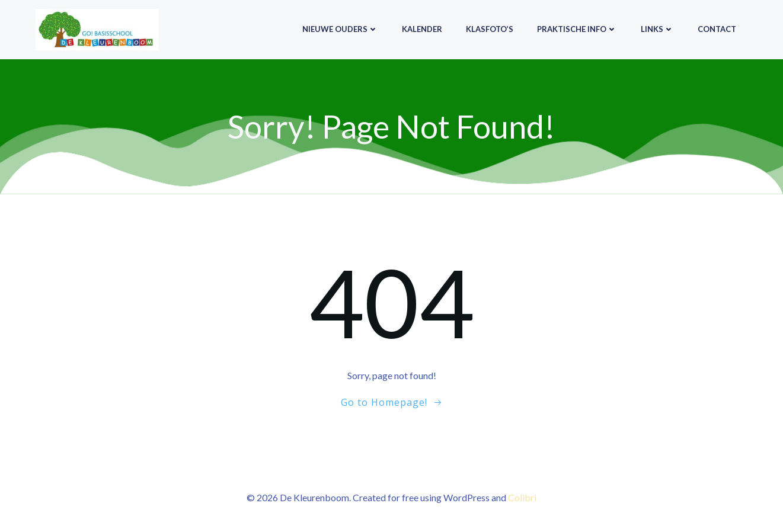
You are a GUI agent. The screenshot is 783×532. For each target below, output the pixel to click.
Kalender (422, 29)
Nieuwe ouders (340, 29)
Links (657, 29)
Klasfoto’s (490, 29)
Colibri (522, 497)
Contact (717, 29)
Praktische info (577, 29)
